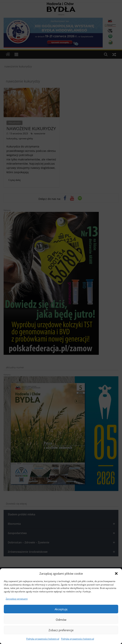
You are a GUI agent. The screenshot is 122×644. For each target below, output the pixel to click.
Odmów (61, 620)
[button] (116, 574)
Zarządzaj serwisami (17, 599)
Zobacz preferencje (61, 630)
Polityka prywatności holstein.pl (43, 639)
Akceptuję (61, 609)
